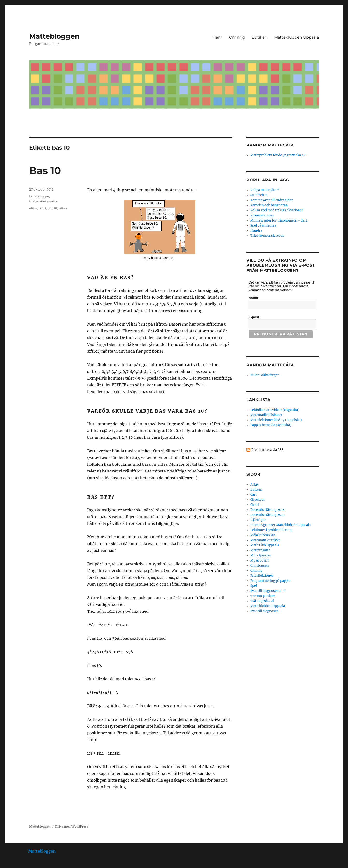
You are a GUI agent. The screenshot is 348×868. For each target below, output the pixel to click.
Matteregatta (260, 550)
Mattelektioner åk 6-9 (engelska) (276, 420)
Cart (253, 495)
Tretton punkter (263, 596)
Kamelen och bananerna (269, 205)
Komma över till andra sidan (272, 200)
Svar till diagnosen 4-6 (268, 591)
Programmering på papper (271, 581)
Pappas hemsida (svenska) (271, 425)
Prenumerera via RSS (268, 450)
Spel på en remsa (263, 226)
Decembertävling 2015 (267, 515)
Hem (217, 37)
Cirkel (255, 505)
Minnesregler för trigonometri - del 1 (279, 220)
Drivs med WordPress (72, 827)
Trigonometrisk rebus (267, 236)
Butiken (260, 37)
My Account (259, 560)
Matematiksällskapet (266, 415)
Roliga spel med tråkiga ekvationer (277, 210)
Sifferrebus (259, 195)
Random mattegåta (270, 365)
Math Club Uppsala (265, 545)
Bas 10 (45, 170)
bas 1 (42, 208)
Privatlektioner (262, 576)
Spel (254, 586)
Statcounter (11, 865)
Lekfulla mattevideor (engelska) (275, 410)
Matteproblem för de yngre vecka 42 (278, 155)
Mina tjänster (261, 555)
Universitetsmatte (43, 201)
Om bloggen (260, 566)
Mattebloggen (54, 36)
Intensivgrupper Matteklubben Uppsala (280, 525)
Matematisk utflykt (265, 540)
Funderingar (39, 196)
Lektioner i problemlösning (271, 530)
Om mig (237, 37)
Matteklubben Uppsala (296, 37)
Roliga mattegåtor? (265, 190)
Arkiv (254, 484)
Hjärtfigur (258, 520)
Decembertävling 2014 (267, 510)
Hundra (256, 231)
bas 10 (52, 208)
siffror (63, 208)
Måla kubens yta (263, 535)
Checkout (258, 500)
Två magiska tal (262, 601)
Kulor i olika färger (264, 375)
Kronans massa (262, 215)
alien (33, 208)
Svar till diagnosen (264, 611)
